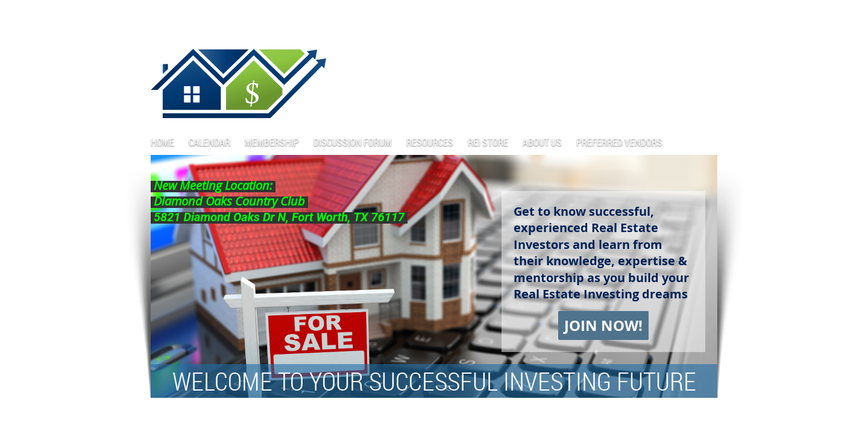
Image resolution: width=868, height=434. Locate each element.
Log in (705, 18)
